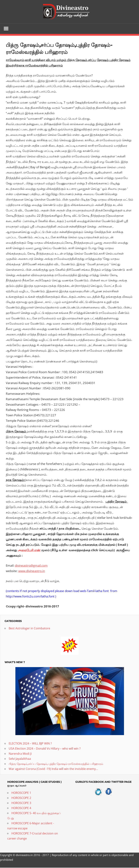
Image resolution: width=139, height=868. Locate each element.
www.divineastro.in (32, 571)
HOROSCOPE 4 (21, 808)
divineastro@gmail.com (31, 566)
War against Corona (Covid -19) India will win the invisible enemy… (53, 769)
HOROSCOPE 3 (21, 803)
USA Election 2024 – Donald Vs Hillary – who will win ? (45, 749)
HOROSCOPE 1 (21, 793)
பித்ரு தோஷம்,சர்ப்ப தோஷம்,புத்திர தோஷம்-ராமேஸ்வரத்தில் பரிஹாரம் (56, 764)
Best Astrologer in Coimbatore (29, 629)
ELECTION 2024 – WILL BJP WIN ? (30, 744)
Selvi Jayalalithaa (20, 759)
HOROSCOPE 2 (21, 798)
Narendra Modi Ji (20, 754)
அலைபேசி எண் (29, 550)
